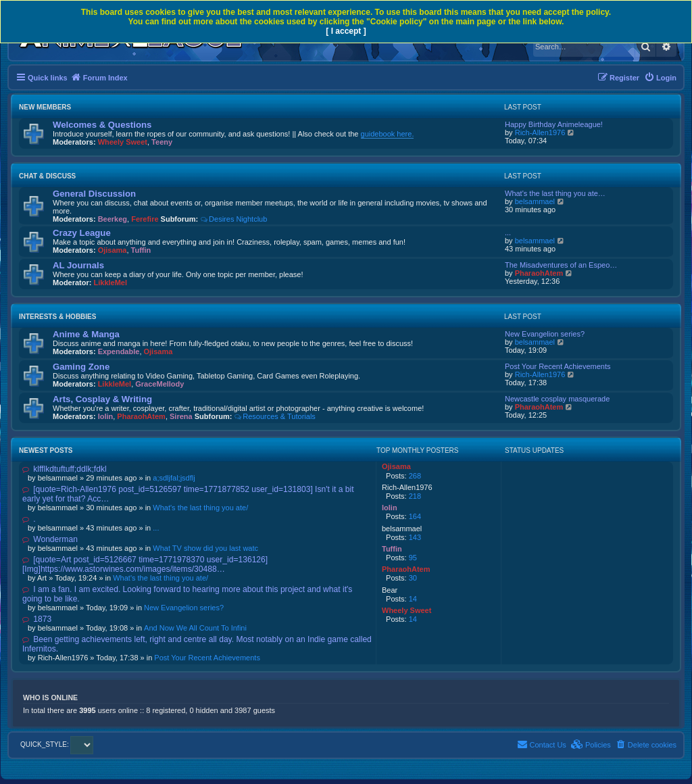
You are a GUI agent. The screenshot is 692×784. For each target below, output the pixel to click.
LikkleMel (111, 283)
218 (415, 496)
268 (415, 476)
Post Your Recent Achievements (558, 366)
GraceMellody (159, 384)
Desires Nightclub (233, 219)
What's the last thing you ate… (555, 193)
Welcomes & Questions (102, 125)
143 (415, 537)
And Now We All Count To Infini (195, 628)
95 (413, 558)
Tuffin (141, 250)
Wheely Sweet (123, 142)
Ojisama (113, 250)
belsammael (535, 201)
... (508, 232)
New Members (45, 107)
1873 (37, 619)
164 (415, 516)
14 (413, 599)
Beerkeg (113, 219)
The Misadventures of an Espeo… (561, 265)
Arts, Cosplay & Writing (102, 399)
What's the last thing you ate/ (200, 508)
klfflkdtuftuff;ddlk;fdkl (65, 469)
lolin (106, 416)
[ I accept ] (346, 31)
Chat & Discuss (47, 176)
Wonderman (50, 539)
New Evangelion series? (545, 334)
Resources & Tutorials (274, 416)
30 (413, 578)
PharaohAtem (539, 273)
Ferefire (145, 219)
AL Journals (78, 265)
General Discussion (94, 194)
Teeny (162, 142)
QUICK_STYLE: (57, 744)
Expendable (119, 351)
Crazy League (82, 233)
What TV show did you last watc (205, 548)
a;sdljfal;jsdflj (174, 478)
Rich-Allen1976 (540, 132)
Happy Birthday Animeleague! (554, 124)
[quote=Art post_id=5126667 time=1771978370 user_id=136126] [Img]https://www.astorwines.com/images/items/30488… (145, 564)
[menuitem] (660, 78)
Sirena (181, 416)
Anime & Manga (86, 334)
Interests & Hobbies (57, 317)
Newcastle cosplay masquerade (557, 399)
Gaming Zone (81, 367)
